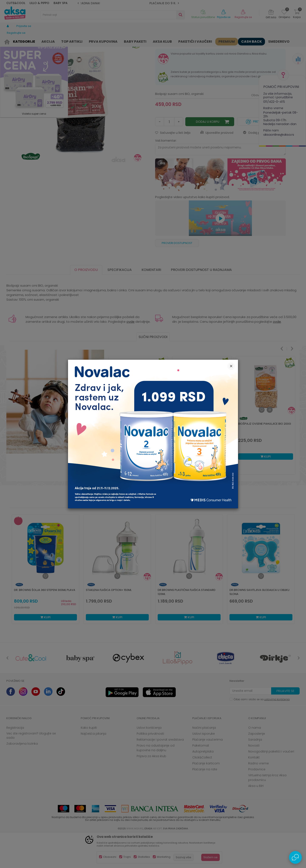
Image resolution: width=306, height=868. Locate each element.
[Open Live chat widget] (295, 857)
